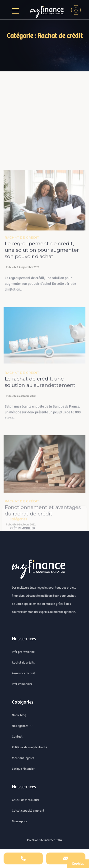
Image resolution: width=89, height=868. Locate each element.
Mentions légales (23, 758)
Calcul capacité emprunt (28, 811)
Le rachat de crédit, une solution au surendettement (40, 429)
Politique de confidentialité (29, 747)
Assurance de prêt (23, 673)
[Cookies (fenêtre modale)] (78, 864)
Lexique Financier (23, 769)
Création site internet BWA (44, 840)
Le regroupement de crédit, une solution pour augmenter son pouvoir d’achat (42, 297)
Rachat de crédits (23, 662)
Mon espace (20, 821)
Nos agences (22, 726)
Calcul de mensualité (26, 800)
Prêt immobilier (22, 684)
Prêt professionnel (24, 652)
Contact (17, 737)
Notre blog (19, 715)
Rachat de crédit (22, 285)
